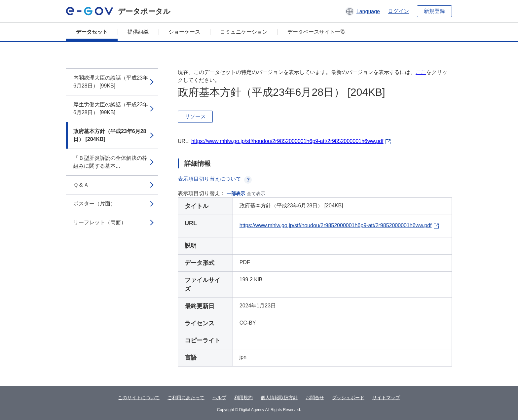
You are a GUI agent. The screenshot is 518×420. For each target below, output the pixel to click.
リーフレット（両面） (100, 222)
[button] (363, 11)
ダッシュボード (348, 398)
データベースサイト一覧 (316, 32)
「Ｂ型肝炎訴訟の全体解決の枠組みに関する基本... (110, 162)
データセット (92, 32)
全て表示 (256, 193)
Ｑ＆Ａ (81, 185)
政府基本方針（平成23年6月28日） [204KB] (110, 135)
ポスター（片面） (94, 204)
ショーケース (184, 32)
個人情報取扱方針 (279, 398)
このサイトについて (139, 398)
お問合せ (315, 398)
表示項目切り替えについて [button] (215, 179)
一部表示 (236, 193)
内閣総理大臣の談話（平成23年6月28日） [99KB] (111, 82)
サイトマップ (386, 398)
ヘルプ (219, 398)
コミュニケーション (244, 32)
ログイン (398, 11)
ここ (421, 72)
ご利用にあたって (186, 398)
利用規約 (243, 398)
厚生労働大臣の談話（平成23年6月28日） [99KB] (111, 108)
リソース (195, 116)
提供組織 (138, 32)
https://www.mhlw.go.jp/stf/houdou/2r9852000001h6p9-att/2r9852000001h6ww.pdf (287, 141)
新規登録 (434, 11)
